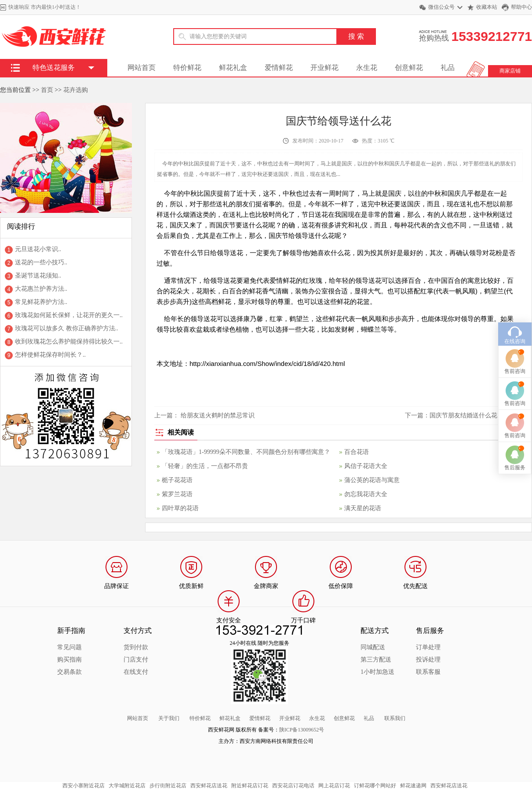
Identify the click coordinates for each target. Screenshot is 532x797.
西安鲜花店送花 (209, 786)
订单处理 (428, 647)
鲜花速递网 (413, 786)
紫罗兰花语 (177, 494)
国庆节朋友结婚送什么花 (463, 415)
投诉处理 (428, 660)
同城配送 (373, 647)
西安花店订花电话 (293, 786)
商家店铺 (510, 71)
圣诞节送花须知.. (38, 276)
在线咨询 (515, 296)
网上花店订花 (334, 786)
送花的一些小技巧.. (41, 262)
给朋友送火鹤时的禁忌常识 (218, 415)
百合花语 (357, 452)
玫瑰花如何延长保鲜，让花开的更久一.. (69, 315)
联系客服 (428, 672)
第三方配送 (376, 660)
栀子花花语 (177, 480)
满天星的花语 (363, 508)
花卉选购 (76, 90)
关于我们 (169, 718)
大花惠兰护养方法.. (41, 289)
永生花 (367, 68)
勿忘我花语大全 (366, 494)
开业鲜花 (324, 68)
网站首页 (142, 68)
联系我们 (395, 718)
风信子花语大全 (366, 466)
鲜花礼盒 (233, 68)
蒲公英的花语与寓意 (372, 480)
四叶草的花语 (180, 508)
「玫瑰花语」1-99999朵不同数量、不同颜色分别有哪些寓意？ (246, 452)
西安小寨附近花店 (84, 786)
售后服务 (515, 423)
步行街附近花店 (168, 786)
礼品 (448, 68)
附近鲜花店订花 (250, 786)
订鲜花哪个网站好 (375, 786)
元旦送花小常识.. (38, 249)
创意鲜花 (409, 68)
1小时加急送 (377, 672)
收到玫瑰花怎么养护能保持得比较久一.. (69, 342)
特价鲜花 (187, 68)
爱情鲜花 (279, 68)
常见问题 (69, 647)
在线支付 (136, 672)
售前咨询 (515, 326)
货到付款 (136, 647)
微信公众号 (441, 7)
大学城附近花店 (127, 786)
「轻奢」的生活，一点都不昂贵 (205, 466)
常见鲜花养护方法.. (41, 302)
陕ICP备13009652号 (302, 730)
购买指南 (69, 660)
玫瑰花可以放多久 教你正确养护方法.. (67, 328)
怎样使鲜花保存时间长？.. (50, 355)
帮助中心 (521, 7)
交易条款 (69, 672)
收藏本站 (487, 7)
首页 (47, 90)
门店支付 (136, 660)
